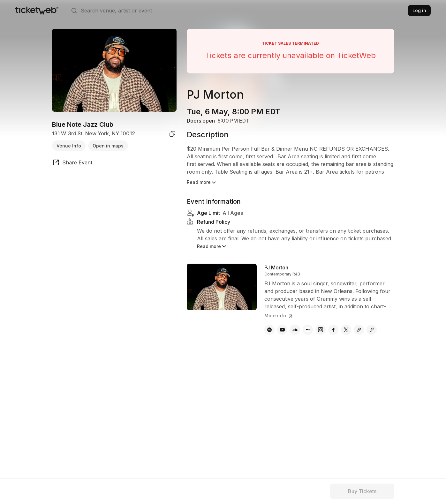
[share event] (72, 163)
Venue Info (69, 146)
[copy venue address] (172, 134)
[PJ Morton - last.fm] (372, 330)
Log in (419, 10)
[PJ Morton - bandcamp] (308, 330)
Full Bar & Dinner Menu (280, 149)
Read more (202, 183)
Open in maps (108, 146)
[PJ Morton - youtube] (282, 330)
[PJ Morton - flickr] (359, 330)
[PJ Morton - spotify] (269, 330)
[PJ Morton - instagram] (321, 330)
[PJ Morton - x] (346, 330)
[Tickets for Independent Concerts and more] (37, 11)
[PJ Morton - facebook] (333, 330)
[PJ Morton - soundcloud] (295, 330)
